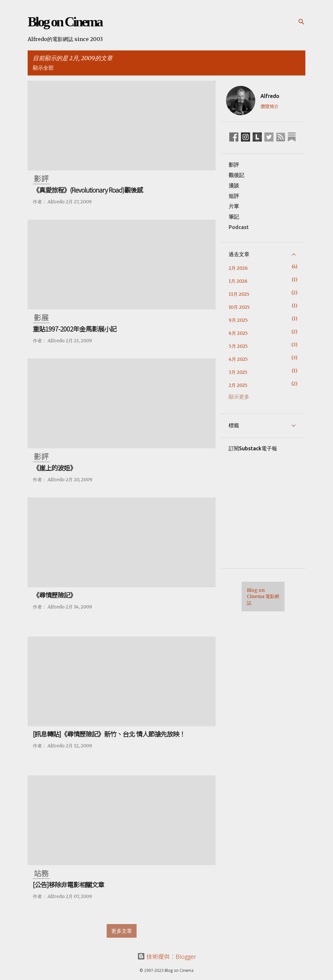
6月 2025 (238, 333)
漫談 (234, 185)
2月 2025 (238, 385)
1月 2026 (238, 281)
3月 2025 (238, 372)
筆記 (234, 217)
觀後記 (236, 175)
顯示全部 (43, 68)
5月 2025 (238, 346)
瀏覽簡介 (270, 106)
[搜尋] (301, 22)
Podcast (239, 227)
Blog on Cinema (65, 22)
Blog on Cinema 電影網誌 (263, 597)
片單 (234, 206)
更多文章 (122, 931)
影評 (234, 165)
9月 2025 (238, 320)
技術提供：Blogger (167, 956)
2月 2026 (238, 268)
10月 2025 (239, 307)
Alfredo (270, 96)
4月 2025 (238, 359)
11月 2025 (239, 294)
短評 (234, 196)
